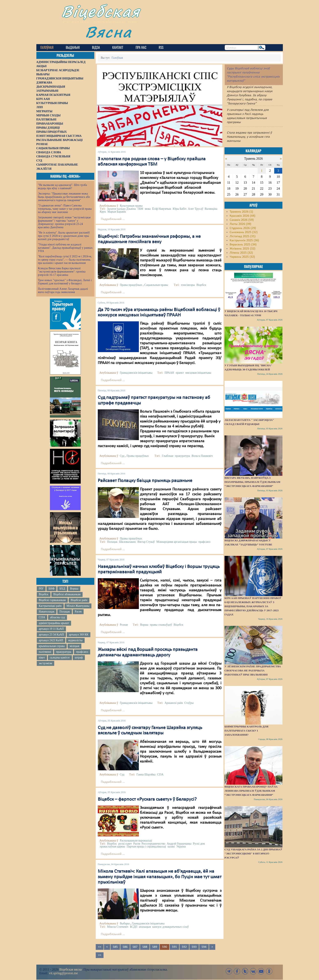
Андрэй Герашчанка (179, 844)
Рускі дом (199, 844)
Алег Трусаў (196, 209)
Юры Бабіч (180, 209)
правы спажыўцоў (161, 625)
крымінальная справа (52, 646)
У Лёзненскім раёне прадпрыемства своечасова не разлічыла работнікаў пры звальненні (253, 670)
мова (148, 209)
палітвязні (45, 652)
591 (174, 947)
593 (194, 947)
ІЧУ (41, 589)
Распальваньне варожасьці (136, 841)
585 (115, 947)
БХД (62, 589)
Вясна (108, 32)
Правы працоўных (131, 285)
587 (135, 947)
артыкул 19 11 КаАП (51, 629)
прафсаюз (82, 652)
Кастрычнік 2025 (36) (244, 240)
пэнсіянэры (188, 285)
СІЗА (42, 617)
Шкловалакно (127, 542)
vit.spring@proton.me (63, 973)
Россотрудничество (154, 844)
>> (100, 955)
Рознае (124, 625)
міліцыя (74, 646)
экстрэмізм (45, 663)
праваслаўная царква (113, 847)
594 (204, 947)
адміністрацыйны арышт (54, 623)
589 (155, 947)
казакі (171, 847)
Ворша (74, 589)
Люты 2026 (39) (240, 224)
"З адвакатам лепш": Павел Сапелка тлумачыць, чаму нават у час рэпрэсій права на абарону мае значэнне (65, 209)
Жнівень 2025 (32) (242, 249)
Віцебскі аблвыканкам (67, 594)
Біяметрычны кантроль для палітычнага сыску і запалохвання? (246, 731)
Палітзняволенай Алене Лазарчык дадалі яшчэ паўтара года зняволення (63, 290)
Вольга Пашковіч (202, 456)
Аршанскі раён (174, 703)
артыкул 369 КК (79, 635)
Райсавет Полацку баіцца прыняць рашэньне (145, 481)
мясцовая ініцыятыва (198, 373)
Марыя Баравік (117, 212)
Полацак (65, 612)
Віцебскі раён (79, 600)
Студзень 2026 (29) (243, 228)
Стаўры (189, 703)
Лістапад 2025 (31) (243, 236)
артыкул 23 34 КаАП (51, 635)
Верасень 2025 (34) (243, 245)
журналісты (75, 640)
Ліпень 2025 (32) (241, 253)
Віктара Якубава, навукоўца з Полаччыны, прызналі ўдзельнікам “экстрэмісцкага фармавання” (252, 482)
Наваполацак (47, 612)
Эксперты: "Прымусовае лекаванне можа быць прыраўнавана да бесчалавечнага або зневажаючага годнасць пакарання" (64, 197)
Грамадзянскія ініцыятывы (136, 373)
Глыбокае (168, 456)
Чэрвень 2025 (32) (242, 257)
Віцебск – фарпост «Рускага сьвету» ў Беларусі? (147, 799)
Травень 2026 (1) (241, 212)
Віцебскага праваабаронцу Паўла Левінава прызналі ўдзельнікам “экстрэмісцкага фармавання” (251, 791)
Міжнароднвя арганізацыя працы (177, 542)
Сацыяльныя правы (156, 285)
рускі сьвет (125, 844)
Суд (122, 456)
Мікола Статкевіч (118, 927)
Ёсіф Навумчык (162, 209)
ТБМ (140, 209)
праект (180, 373)
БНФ (51, 589)
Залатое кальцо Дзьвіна (121, 209)
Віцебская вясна (70, 969)
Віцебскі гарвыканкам (52, 600)
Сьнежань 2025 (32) (244, 232)
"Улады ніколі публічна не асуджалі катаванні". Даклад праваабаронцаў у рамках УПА (65, 248)
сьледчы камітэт (60, 658)
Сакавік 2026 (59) (242, 220)
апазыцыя (145, 927)
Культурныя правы (131, 206)
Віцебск (44, 594)
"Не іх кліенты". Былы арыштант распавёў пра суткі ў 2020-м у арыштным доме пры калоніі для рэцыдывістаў (64, 236)
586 (125, 947)
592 (184, 947)
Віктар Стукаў (146, 542)
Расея (78, 612)
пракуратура (64, 652)
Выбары (125, 923)
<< (100, 947)
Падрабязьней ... (113, 219)
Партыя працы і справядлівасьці (146, 847)
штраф (79, 658)
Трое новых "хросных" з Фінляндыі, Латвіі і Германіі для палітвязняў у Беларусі (65, 282)
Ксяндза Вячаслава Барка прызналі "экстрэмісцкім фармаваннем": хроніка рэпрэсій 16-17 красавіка (62, 272)
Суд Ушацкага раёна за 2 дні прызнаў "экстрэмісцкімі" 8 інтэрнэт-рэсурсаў (253, 853)
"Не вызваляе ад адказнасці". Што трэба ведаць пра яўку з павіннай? (63, 187)
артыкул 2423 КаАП (51, 640)
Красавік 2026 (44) (242, 216)
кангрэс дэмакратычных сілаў (171, 927)
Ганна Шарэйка (146, 774)
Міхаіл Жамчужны (78, 606)
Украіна (181, 847)
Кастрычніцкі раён (50, 606)
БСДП (134, 927)
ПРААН (169, 373)
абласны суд (58, 617)
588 (145, 947)
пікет (42, 658)
